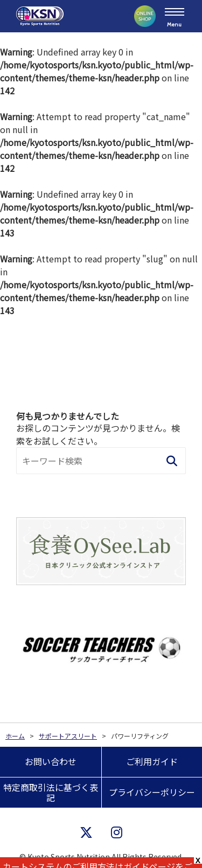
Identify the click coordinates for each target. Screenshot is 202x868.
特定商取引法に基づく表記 (51, 792)
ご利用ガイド (152, 761)
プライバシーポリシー (152, 792)
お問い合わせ (51, 761)
